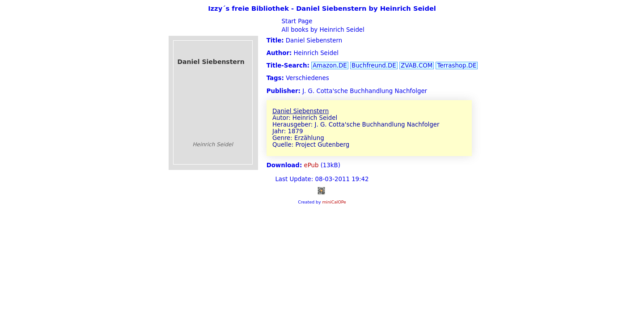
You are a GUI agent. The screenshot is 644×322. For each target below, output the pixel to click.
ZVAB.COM (417, 66)
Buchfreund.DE (374, 66)
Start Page (296, 21)
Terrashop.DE (457, 66)
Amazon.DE (330, 66)
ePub (311, 165)
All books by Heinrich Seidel (322, 30)
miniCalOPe (334, 202)
